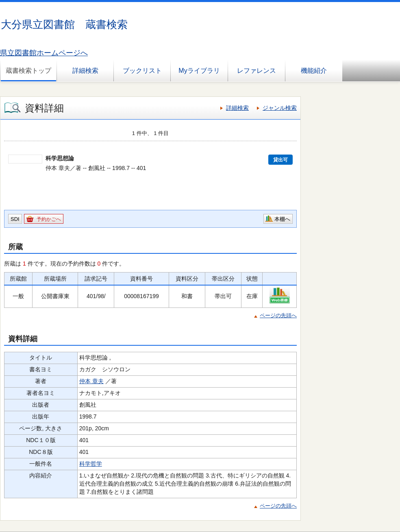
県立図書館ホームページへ (44, 53)
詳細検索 (85, 71)
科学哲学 (91, 464)
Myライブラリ (199, 71)
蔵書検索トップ (28, 71)
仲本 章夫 (91, 381)
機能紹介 (314, 71)
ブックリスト (142, 71)
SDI (15, 219)
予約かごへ (49, 219)
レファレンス (257, 71)
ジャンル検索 (280, 108)
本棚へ (282, 219)
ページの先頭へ (278, 315)
